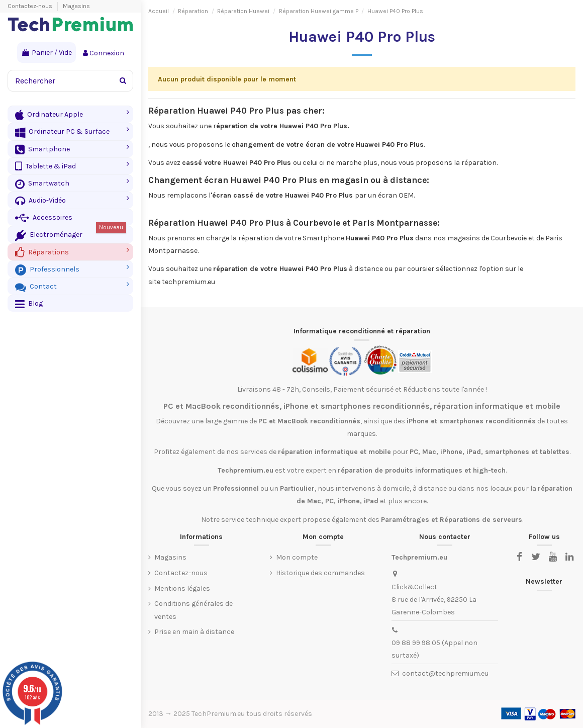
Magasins (76, 6)
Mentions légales (182, 588)
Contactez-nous (31, 6)
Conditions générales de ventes (193, 610)
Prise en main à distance (194, 632)
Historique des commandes (320, 573)
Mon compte (297, 557)
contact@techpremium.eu (445, 673)
